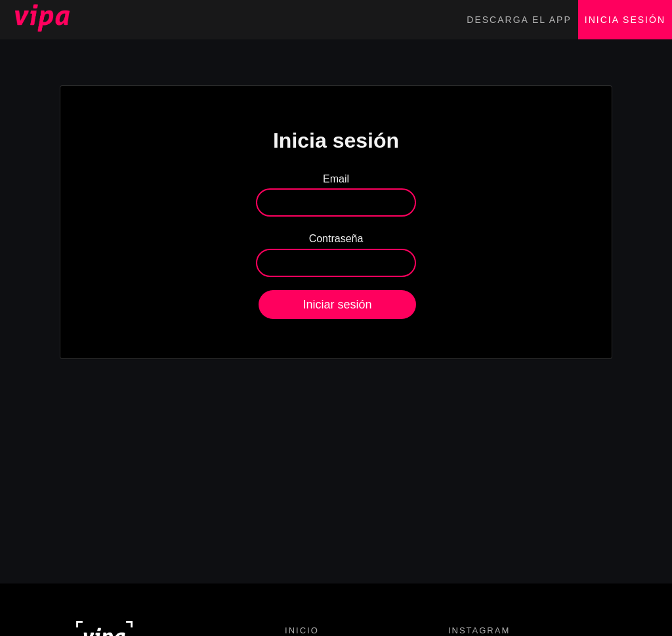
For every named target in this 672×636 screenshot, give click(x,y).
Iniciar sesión (337, 305)
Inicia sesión (625, 20)
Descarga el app (519, 20)
